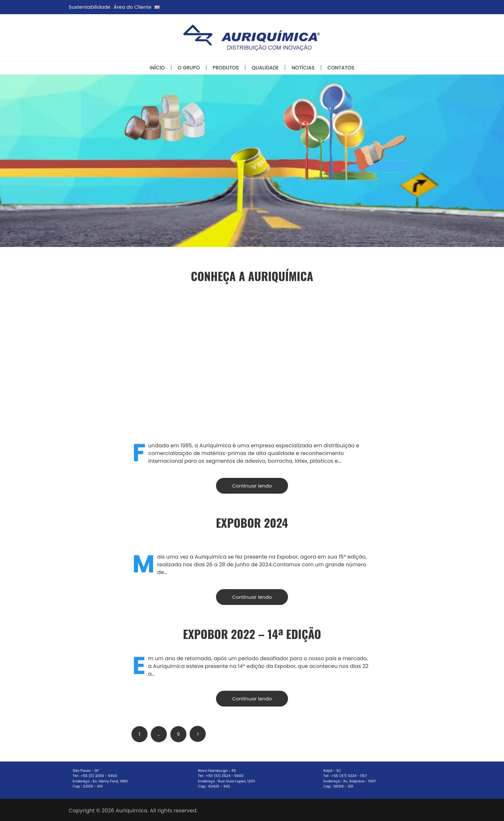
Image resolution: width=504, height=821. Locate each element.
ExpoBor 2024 (252, 522)
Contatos (341, 68)
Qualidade (265, 68)
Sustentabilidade (90, 7)
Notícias (303, 68)
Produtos (226, 68)
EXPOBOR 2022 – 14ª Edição (252, 634)
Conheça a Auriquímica (252, 276)
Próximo (198, 734)
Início (157, 68)
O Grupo (189, 68)
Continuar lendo (252, 486)
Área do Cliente (133, 7)
